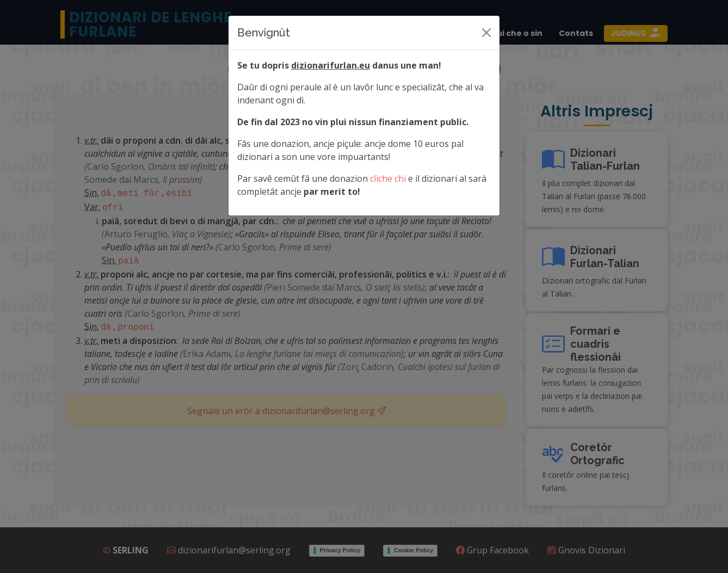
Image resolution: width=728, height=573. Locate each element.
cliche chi (388, 178)
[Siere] (486, 33)
